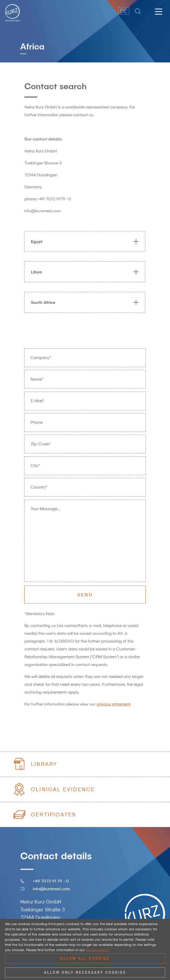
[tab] (82, 241)
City (35, 466)
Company (41, 358)
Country (39, 487)
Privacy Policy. (98, 950)
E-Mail (38, 401)
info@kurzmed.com (51, 889)
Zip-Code (41, 444)
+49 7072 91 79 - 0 (51, 881)
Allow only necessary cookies (85, 972)
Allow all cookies (85, 958)
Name (37, 379)
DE (124, 11)
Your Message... (46, 509)
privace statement (114, 704)
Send (85, 595)
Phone (37, 422)
